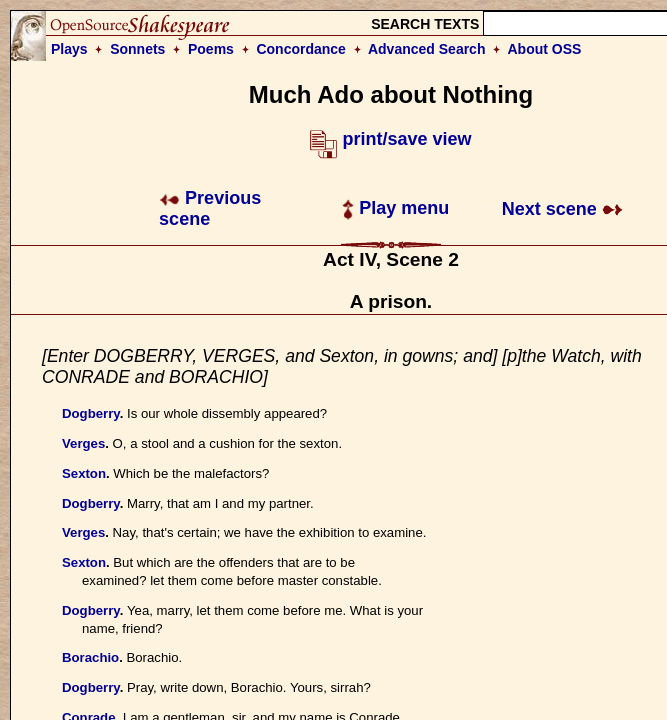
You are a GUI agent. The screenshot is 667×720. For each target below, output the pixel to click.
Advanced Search (427, 49)
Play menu (395, 208)
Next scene (562, 209)
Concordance (300, 49)
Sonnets (137, 49)
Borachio (90, 657)
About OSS (545, 49)
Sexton (84, 473)
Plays (69, 49)
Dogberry (91, 413)
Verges (83, 443)
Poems (211, 49)
